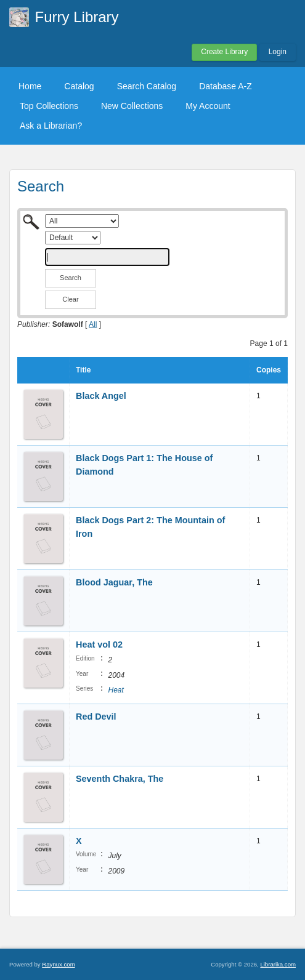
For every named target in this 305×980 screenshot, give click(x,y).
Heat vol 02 (99, 645)
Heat (116, 690)
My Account (208, 106)
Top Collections (49, 106)
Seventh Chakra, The (120, 779)
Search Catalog (147, 86)
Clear (70, 299)
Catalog (79, 86)
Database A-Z (226, 86)
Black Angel (101, 396)
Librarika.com (278, 964)
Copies (269, 370)
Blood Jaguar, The (114, 582)
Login (278, 52)
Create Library (224, 52)
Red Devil (96, 717)
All (93, 324)
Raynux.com (58, 964)
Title (83, 370)
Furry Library (77, 17)
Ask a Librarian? (51, 126)
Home (30, 86)
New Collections (132, 106)
